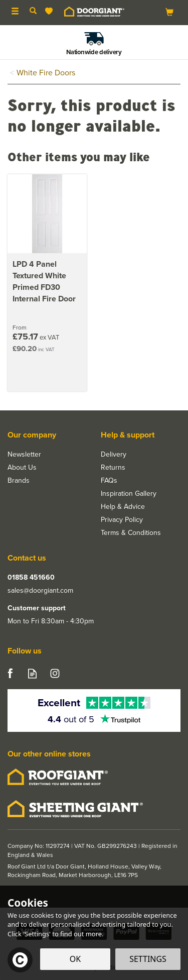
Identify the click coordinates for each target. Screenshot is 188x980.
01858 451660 (31, 578)
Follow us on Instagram (55, 673)
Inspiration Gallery (129, 494)
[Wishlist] (51, 11)
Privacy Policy (122, 520)
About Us (22, 468)
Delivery (114, 455)
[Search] (33, 12)
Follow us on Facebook (10, 673)
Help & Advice (123, 507)
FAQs (109, 481)
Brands (19, 481)
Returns (113, 468)
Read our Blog (32, 673)
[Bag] (169, 12)
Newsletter (24, 455)
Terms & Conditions (131, 533)
